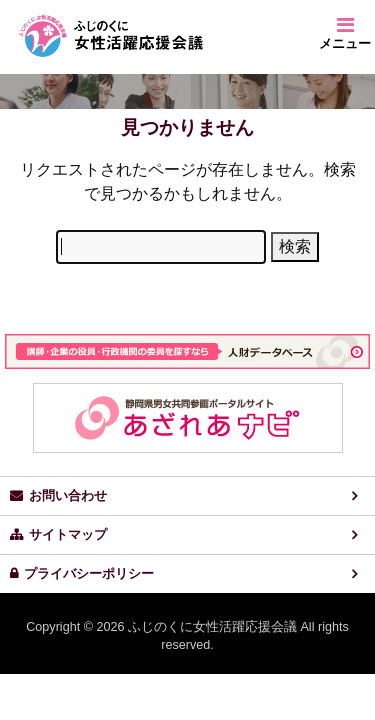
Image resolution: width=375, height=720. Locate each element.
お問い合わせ (68, 496)
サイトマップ (68, 535)
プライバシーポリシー (89, 574)
